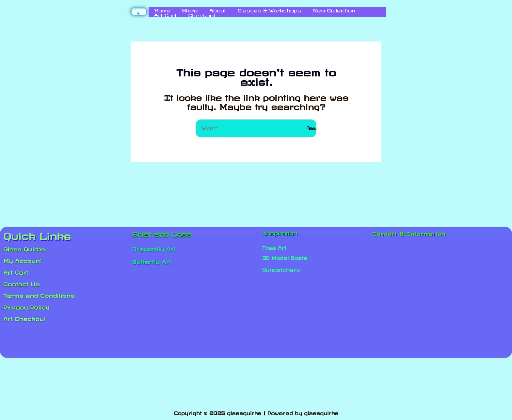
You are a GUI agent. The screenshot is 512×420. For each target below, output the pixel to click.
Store (178, 9)
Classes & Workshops (244, 9)
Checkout (162, 14)
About (199, 9)
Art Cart (339, 9)
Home (157, 9)
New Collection (302, 9)
